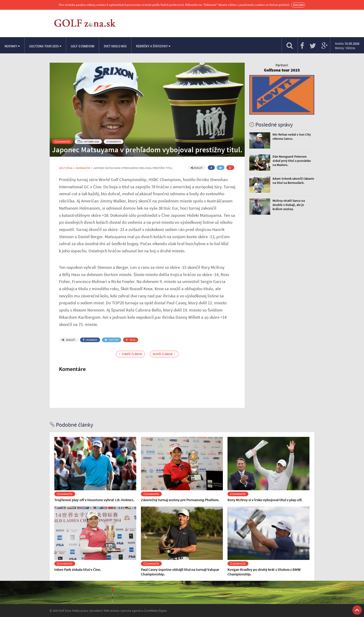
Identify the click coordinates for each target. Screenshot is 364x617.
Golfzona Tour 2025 (45, 46)
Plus (131, 340)
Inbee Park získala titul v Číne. (78, 569)
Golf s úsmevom (83, 46)
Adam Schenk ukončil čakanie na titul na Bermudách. (293, 181)
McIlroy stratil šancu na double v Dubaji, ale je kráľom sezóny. (289, 205)
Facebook (90, 340)
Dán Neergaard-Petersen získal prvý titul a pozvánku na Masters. (292, 161)
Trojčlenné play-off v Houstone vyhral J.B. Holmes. (94, 500)
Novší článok (164, 354)
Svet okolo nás (115, 46)
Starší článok (131, 354)
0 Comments (114, 142)
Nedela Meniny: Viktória (347, 46)
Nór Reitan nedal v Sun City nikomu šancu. (292, 136)
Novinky (12, 46)
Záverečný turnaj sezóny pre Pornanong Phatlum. (180, 500)
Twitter (112, 340)
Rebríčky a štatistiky (153, 46)
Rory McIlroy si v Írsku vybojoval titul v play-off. (265, 500)
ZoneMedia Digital (155, 611)
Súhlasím (298, 5)
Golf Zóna (66, 168)
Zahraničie (62, 142)
